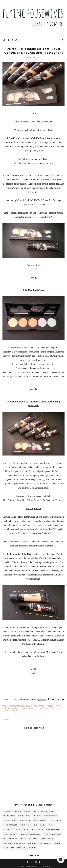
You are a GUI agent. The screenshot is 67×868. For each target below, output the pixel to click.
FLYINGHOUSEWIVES (31, 866)
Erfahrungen (9, 816)
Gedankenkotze (50, 816)
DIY (12, 848)
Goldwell (34, 839)
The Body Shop (10, 820)
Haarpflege (8, 830)
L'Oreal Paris (47, 707)
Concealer (24, 705)
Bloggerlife (25, 820)
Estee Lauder (55, 820)
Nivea (43, 825)
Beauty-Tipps (22, 830)
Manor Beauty (47, 839)
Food (6, 848)
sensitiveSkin (20, 843)
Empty (36, 811)
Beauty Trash (24, 816)
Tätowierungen (26, 709)
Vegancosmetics (11, 834)
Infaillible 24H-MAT (51, 705)
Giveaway (32, 843)
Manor (51, 825)
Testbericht (49, 709)
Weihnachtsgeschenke (30, 834)
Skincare (7, 811)
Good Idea (21, 848)
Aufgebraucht (48, 811)
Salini (48, 866)
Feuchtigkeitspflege (52, 834)
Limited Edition (10, 839)
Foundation (36, 705)
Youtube (33, 848)
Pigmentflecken (10, 709)
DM (32, 830)
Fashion (40, 830)
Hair (36, 825)
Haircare (37, 816)
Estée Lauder (45, 843)
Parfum (23, 839)
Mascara (7, 843)
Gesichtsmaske (53, 830)
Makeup (57, 707)
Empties (17, 811)
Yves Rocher (25, 825)
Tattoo (38, 709)
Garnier (57, 843)
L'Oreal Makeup (33, 707)
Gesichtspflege (10, 825)
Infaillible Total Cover (13, 707)
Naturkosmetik (40, 820)
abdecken (14, 705)
